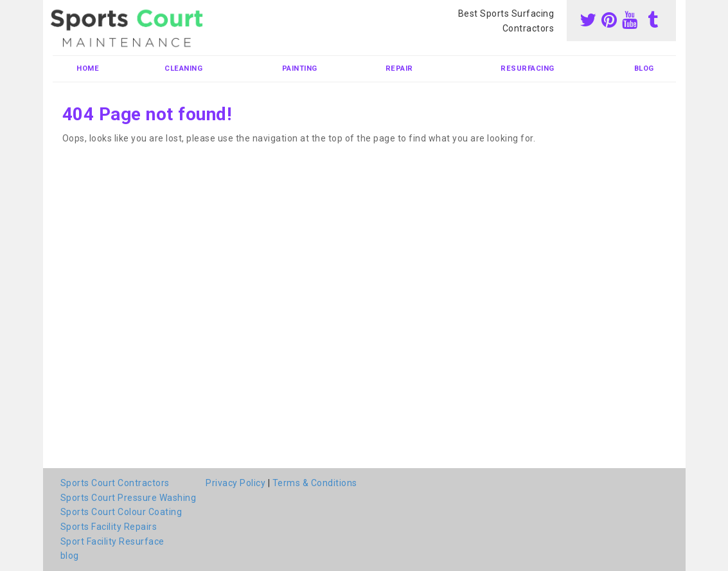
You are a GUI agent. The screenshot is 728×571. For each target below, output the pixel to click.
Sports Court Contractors (115, 483)
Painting (300, 68)
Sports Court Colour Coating (121, 512)
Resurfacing (528, 68)
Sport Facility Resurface (112, 541)
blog (644, 68)
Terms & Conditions (315, 483)
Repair (399, 68)
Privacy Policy (235, 483)
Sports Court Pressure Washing (129, 498)
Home (88, 68)
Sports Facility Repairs (109, 527)
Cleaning (183, 68)
